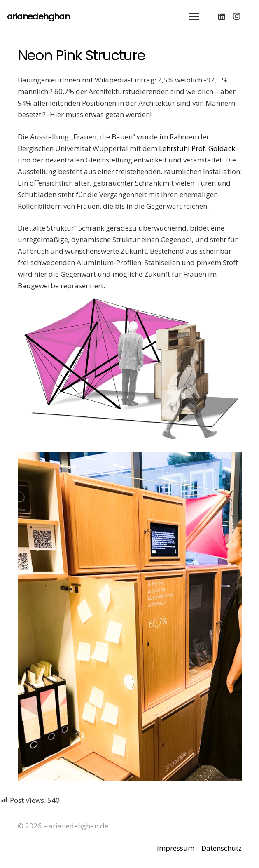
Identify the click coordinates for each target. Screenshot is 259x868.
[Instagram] (236, 16)
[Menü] (194, 16)
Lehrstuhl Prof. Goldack (197, 148)
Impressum (176, 848)
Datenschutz (222, 848)
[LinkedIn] (222, 16)
